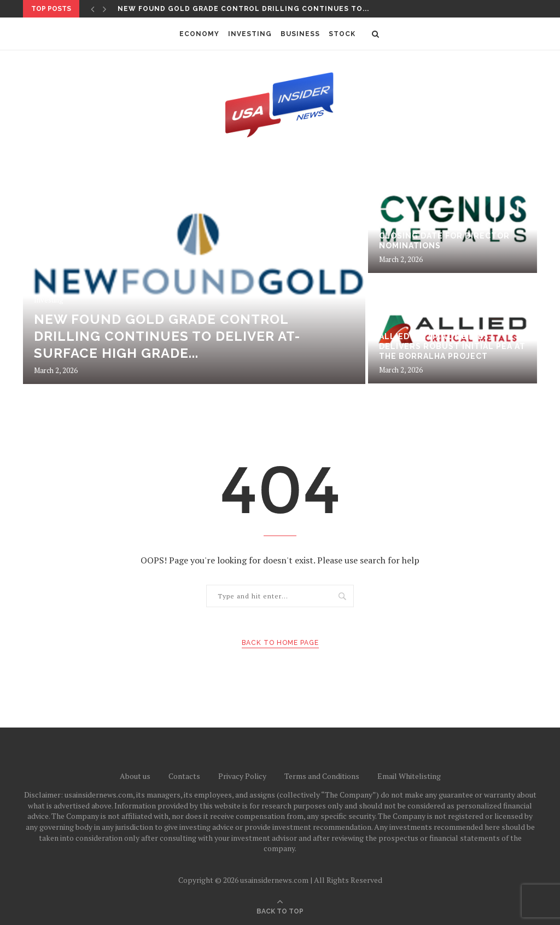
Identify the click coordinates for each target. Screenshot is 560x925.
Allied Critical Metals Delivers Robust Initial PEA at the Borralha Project (452, 346)
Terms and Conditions (322, 776)
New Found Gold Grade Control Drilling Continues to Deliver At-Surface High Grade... (167, 336)
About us (135, 776)
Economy (199, 34)
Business (300, 34)
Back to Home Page (280, 643)
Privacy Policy (242, 776)
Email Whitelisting (409, 776)
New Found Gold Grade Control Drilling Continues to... (243, 9)
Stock (342, 34)
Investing (250, 34)
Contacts (184, 776)
